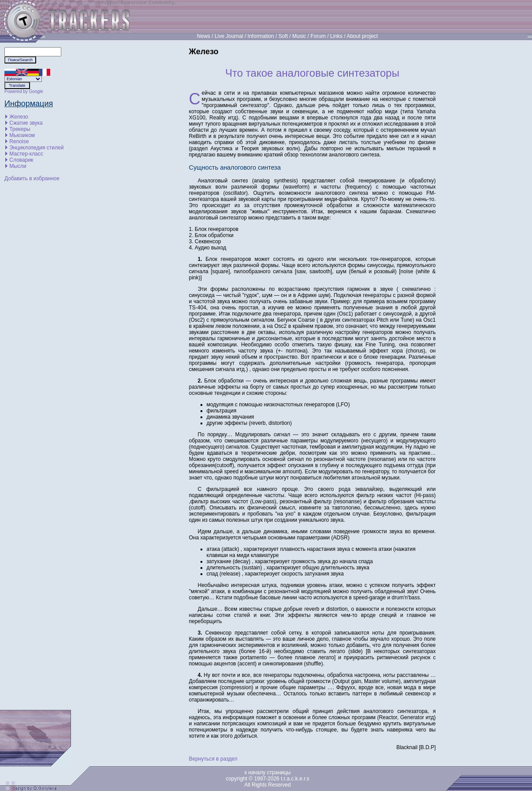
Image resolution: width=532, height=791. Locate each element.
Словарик (21, 160)
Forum (318, 36)
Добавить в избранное (32, 178)
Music (299, 36)
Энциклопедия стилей (36, 148)
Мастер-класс (26, 154)
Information (261, 36)
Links (336, 36)
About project (362, 36)
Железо (19, 117)
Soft (283, 36)
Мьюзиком (22, 135)
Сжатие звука (26, 123)
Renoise (19, 141)
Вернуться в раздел (213, 759)
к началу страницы (268, 772)
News (204, 36)
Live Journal (229, 36)
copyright (236, 779)
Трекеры (20, 129)
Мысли (18, 166)
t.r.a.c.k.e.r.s (295, 779)
